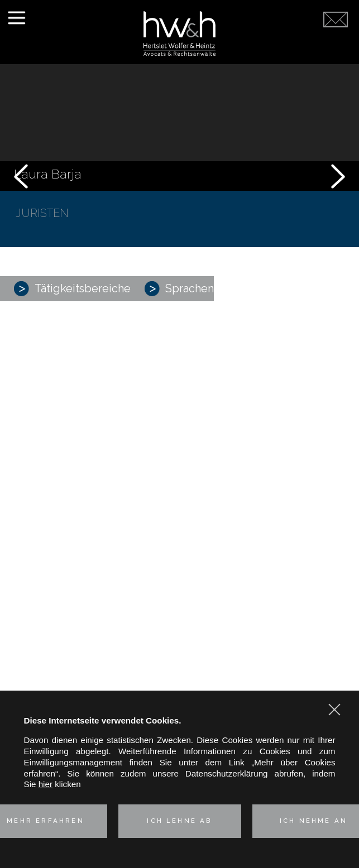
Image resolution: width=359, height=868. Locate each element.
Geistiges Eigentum (180, 426)
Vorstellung (180, 355)
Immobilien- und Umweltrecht (180, 451)
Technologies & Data (179, 464)
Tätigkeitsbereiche (72, 289)
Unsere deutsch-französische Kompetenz (180, 481)
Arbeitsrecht (180, 438)
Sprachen (179, 289)
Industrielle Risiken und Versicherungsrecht (180, 413)
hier (46, 784)
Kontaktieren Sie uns (336, 46)
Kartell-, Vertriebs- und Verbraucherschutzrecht (179, 401)
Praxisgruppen (180, 374)
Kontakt (180, 520)
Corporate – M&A (180, 388)
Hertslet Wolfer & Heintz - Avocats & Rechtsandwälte (180, 33)
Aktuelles (180, 500)
